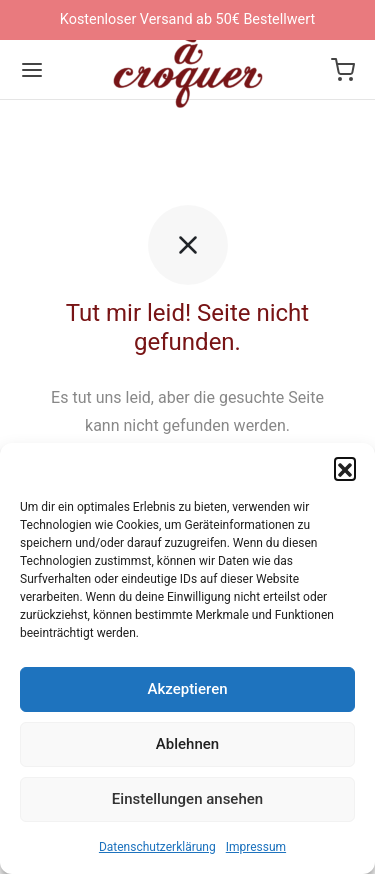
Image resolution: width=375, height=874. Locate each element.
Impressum (256, 847)
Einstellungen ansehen (187, 799)
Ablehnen (187, 744)
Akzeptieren (187, 689)
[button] (345, 468)
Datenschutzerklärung (157, 847)
